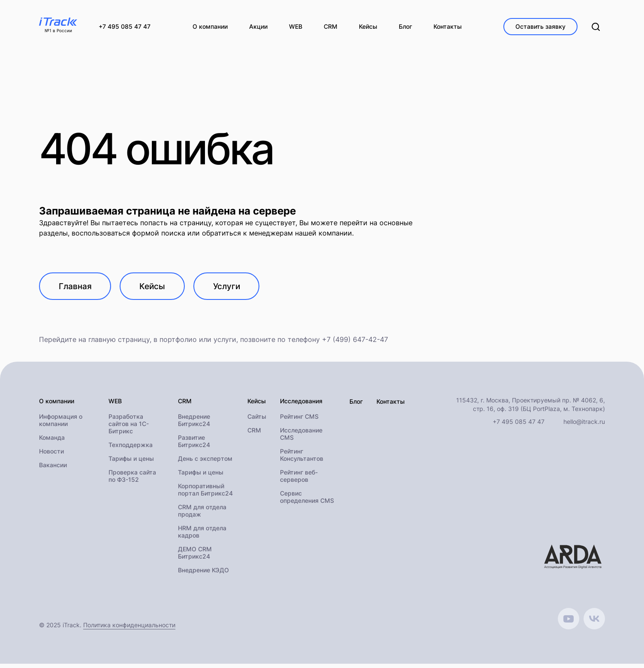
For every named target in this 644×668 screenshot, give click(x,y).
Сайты (257, 421)
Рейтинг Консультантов (302, 459)
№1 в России (58, 31)
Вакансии (53, 469)
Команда (52, 442)
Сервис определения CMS (307, 501)
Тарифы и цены (131, 463)
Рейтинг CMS (299, 421)
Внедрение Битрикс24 (194, 424)
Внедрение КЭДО (203, 574)
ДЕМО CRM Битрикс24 (195, 557)
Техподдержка (131, 449)
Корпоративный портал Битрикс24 (205, 494)
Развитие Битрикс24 (194, 445)
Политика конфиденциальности (129, 629)
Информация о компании (61, 424)
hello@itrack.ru (584, 425)
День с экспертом (205, 463)
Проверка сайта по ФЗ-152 (132, 480)
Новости (51, 455)
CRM (254, 434)
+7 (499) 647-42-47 (355, 343)
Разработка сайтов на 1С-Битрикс (129, 428)
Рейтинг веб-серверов (299, 480)
